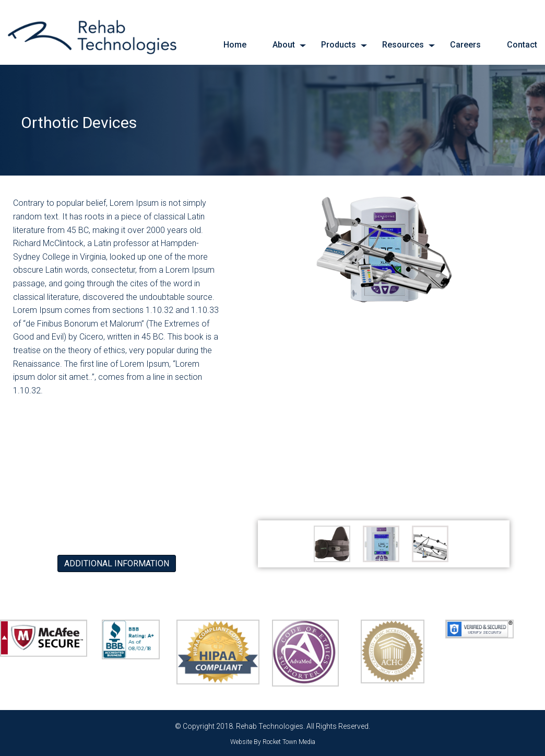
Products (339, 45)
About (284, 45)
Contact (522, 45)
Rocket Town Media (289, 742)
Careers (465, 45)
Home (235, 45)
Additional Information (117, 563)
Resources (403, 45)
